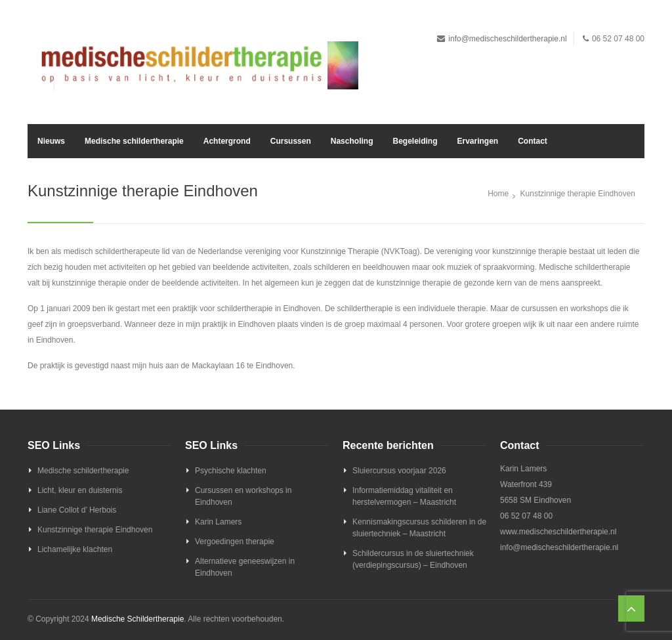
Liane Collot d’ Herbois (77, 510)
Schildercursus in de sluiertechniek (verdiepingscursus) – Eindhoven (413, 559)
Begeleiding (415, 141)
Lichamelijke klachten (75, 549)
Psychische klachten (231, 471)
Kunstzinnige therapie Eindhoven (95, 530)
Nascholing (352, 141)
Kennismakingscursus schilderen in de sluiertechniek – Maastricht (419, 528)
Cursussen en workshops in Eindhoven (243, 496)
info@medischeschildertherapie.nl (507, 39)
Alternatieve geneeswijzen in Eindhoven (245, 567)
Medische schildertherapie (134, 141)
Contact (533, 141)
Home (498, 194)
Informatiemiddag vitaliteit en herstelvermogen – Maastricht (404, 496)
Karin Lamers (218, 522)
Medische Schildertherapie (137, 619)
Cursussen (291, 141)
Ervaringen (477, 141)
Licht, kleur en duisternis (80, 490)
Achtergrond (227, 141)
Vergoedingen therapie (235, 542)
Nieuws (51, 141)
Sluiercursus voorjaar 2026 (399, 471)
